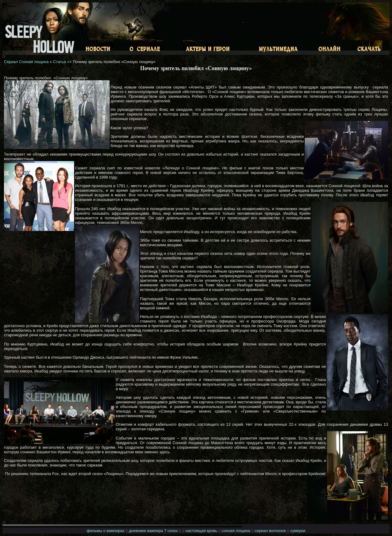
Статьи (59, 62)
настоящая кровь (201, 531)
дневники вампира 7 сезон (153, 531)
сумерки (298, 531)
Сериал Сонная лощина (26, 62)
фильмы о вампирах (106, 531)
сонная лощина (236, 531)
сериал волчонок (270, 531)
